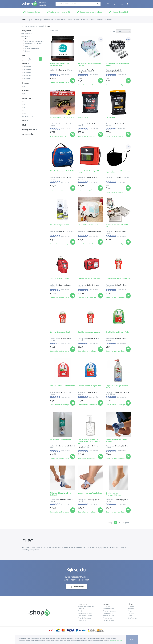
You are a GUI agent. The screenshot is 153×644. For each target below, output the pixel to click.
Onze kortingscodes (109, 611)
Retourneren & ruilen (85, 616)
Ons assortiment (108, 618)
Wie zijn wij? (107, 606)
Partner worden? (108, 609)
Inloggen (121, 4)
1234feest (118, 178)
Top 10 (30, 20)
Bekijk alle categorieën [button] (43, 4)
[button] (128, 4)
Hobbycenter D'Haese (122, 394)
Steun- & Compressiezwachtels (34, 41)
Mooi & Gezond (31, 26)
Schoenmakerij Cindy (66, 447)
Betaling (81, 611)
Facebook (131, 606)
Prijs (24, 55)
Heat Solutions (133, 618)
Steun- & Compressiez (89, 20)
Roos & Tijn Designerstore (86, 71)
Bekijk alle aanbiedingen (77, 589)
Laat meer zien (27, 117)
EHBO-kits (28, 46)
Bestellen (81, 609)
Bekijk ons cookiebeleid (116, 641)
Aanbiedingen (38, 20)
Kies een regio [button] (112, 4)
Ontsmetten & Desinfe (59, 20)
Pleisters (47, 20)
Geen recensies (66, 75)
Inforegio (131, 613)
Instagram (131, 609)
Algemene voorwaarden (86, 606)
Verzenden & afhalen (85, 613)
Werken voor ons (108, 616)
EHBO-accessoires (74, 20)
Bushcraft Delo (64, 124)
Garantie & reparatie (85, 618)
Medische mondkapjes (105, 20)
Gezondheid (41, 26)
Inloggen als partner (109, 620)
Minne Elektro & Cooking (88, 448)
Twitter (130, 611)
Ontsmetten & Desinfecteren (33, 44)
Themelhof (63, 70)
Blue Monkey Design (94, 232)
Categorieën (27, 31)
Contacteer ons (108, 613)
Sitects (130, 616)
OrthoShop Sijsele (121, 447)
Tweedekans (82, 620)
